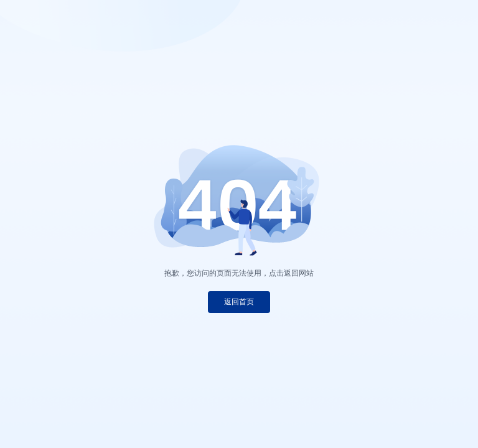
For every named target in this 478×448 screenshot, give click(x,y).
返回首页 (239, 302)
